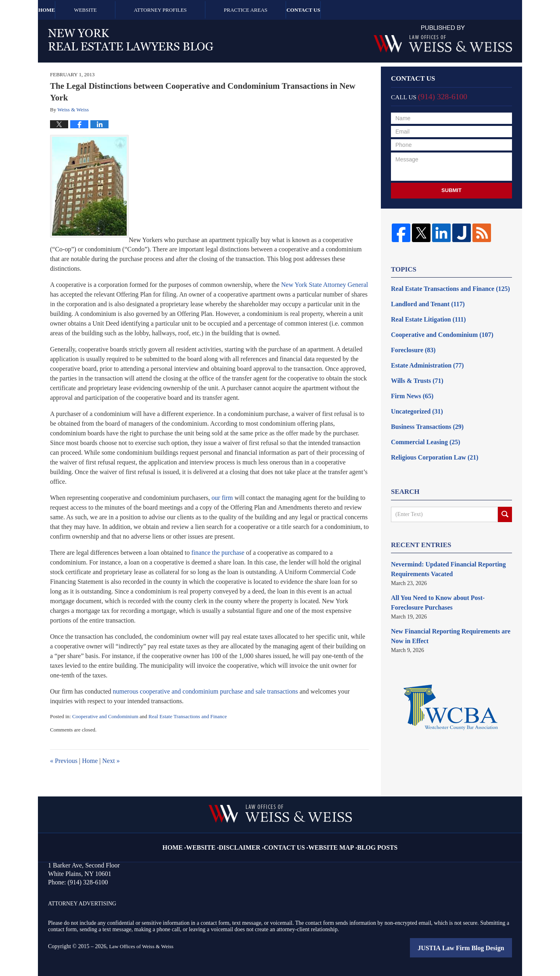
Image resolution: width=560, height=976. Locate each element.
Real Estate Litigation (424, 316)
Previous (64, 761)
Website (120, 10)
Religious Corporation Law (429, 443)
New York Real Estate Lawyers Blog (131, 40)
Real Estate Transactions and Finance (188, 716)
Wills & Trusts (414, 372)
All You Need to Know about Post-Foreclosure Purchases (446, 584)
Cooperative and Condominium (105, 716)
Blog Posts (366, 841)
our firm (222, 498)
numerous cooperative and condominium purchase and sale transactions (206, 691)
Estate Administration (423, 358)
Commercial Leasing (421, 429)
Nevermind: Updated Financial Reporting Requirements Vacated (441, 553)
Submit (451, 190)
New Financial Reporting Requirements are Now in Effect (450, 615)
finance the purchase (218, 553)
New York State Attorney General (325, 285)
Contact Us (356, 10)
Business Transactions (423, 415)
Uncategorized (414, 400)
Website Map (327, 841)
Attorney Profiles (195, 10)
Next (111, 761)
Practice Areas (281, 10)
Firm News (410, 386)
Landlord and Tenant (423, 302)
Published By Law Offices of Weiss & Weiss (443, 39)
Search (505, 499)
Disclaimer (249, 841)
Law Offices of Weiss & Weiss (144, 946)
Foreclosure (411, 344)
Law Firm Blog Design (475, 948)
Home (64, 10)
